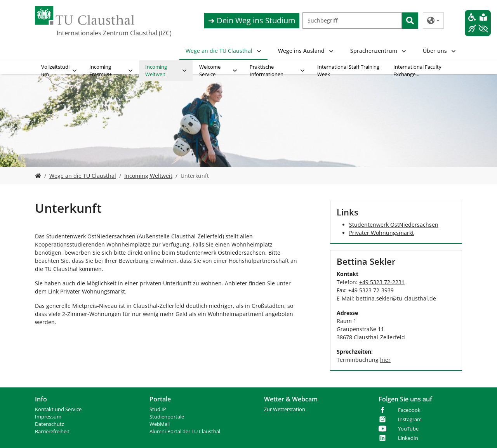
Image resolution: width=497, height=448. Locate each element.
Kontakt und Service (58, 409)
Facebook (409, 410)
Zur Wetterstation (285, 409)
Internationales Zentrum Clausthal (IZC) (114, 33)
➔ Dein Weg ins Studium (252, 20)
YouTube (408, 429)
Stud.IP (158, 409)
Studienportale (167, 417)
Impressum (48, 417)
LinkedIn (408, 438)
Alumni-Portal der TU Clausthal (185, 432)
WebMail (160, 424)
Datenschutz (50, 424)
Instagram (410, 419)
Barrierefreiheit (52, 432)
